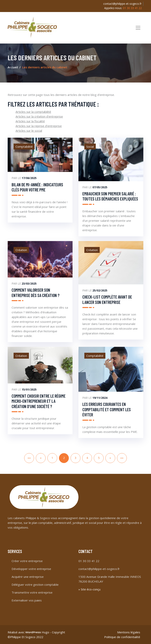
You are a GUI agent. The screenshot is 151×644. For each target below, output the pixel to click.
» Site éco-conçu (89, 589)
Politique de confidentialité (122, 637)
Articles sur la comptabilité (33, 112)
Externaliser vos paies (27, 600)
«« (29, 458)
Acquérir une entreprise (28, 577)
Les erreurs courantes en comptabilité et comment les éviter (107, 409)
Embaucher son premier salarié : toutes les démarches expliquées (110, 196)
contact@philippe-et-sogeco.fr (122, 4)
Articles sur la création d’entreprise (39, 116)
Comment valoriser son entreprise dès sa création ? (36, 292)
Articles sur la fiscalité (30, 121)
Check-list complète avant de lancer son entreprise (107, 299)
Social (90, 147)
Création (21, 250)
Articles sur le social (29, 131)
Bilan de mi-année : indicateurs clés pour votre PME (37, 187)
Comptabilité (24, 147)
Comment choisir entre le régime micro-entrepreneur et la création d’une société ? (39, 401)
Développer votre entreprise (31, 569)
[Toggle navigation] (138, 28)
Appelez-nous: (123, 8)
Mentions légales (129, 632)
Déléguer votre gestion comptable (35, 585)
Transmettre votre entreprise (32, 592)
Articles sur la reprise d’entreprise (39, 126)
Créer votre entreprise (27, 561)
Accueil (13, 67)
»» (122, 458)
